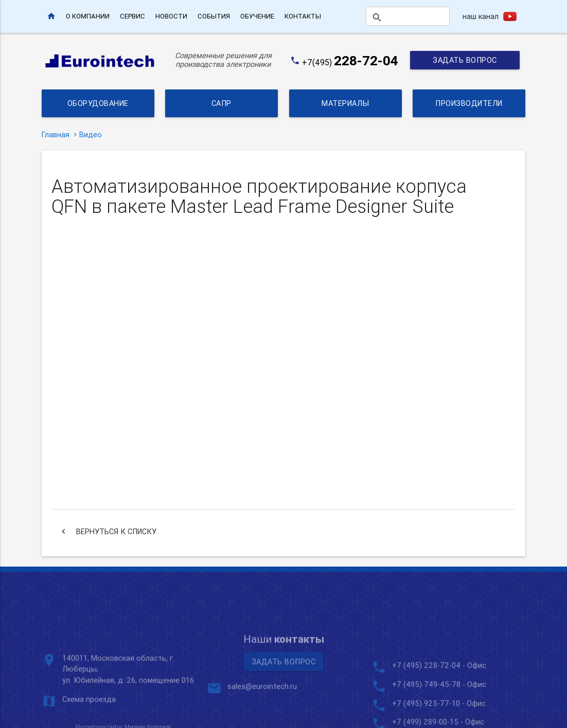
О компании (88, 16)
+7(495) (350, 62)
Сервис (132, 16)
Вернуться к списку (108, 532)
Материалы (345, 103)
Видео (91, 134)
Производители (469, 103)
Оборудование (98, 103)
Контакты (303, 16)
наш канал (481, 16)
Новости (171, 16)
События (214, 16)
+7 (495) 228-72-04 (426, 716)
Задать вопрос (465, 60)
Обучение (257, 16)
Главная (56, 134)
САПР (222, 103)
